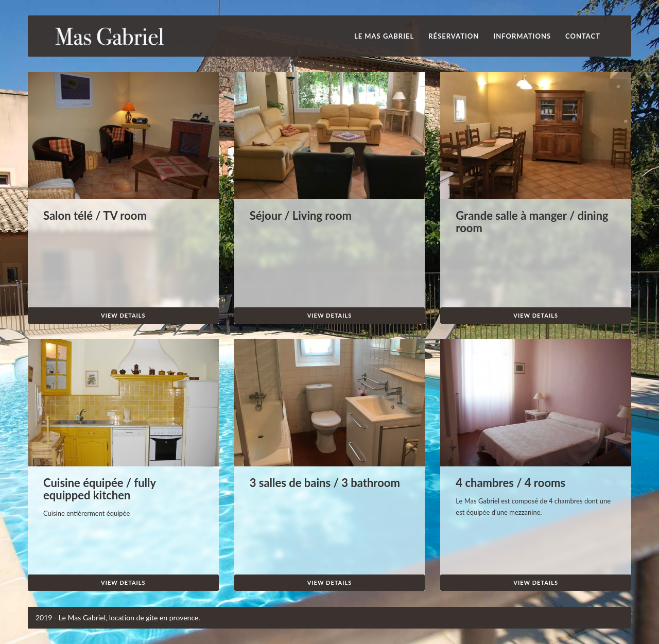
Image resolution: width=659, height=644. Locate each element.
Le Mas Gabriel (384, 36)
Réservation (454, 36)
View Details (123, 315)
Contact (583, 36)
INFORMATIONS (522, 36)
